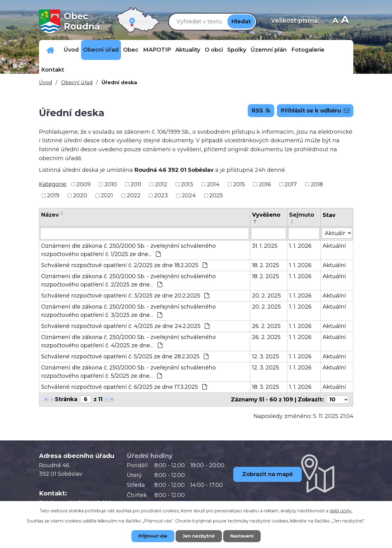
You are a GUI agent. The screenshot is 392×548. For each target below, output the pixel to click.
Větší (345, 21)
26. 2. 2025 (266, 326)
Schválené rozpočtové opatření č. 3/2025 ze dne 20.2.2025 (125, 296)
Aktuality (188, 50)
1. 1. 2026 (300, 246)
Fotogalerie (308, 50)
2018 (317, 184)
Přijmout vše (153, 536)
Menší (326, 21)
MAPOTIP (157, 50)
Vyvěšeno (266, 215)
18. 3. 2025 (266, 387)
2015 (239, 184)
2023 (161, 195)
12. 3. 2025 (266, 357)
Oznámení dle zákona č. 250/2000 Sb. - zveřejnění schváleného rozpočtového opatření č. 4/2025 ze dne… (128, 341)
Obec (131, 50)
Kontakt (53, 70)
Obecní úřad (101, 50)
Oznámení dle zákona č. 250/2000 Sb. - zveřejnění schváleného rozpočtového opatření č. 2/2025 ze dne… (128, 280)
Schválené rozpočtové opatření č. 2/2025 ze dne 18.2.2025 (124, 265)
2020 (80, 195)
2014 (213, 184)
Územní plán (269, 50)
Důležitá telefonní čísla (50, 50)
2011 (136, 184)
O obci (214, 50)
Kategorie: (53, 184)
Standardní (335, 21)
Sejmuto (302, 215)
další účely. (341, 511)
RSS (261, 111)
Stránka (66, 399)
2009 (83, 184)
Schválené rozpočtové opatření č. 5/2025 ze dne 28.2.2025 (125, 357)
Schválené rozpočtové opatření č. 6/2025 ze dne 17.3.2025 (124, 387)
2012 (161, 184)
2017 (291, 184)
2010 (111, 184)
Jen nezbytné (199, 536)
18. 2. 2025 (266, 265)
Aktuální (334, 246)
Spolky (237, 50)
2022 (134, 195)
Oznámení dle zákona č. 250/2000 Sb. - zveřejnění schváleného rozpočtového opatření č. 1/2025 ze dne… (128, 250)
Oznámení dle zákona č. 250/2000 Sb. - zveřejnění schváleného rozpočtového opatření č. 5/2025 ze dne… (128, 372)
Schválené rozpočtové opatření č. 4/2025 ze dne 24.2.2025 (125, 326)
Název (50, 215)
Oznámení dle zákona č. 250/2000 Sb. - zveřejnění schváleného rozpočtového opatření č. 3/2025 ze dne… (128, 311)
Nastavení (242, 536)
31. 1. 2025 (265, 246)
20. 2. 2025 (266, 296)
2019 (53, 195)
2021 (107, 195)
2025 (216, 195)
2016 (265, 184)
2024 (189, 195)
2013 (187, 184)
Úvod (71, 50)
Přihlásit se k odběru (315, 111)
